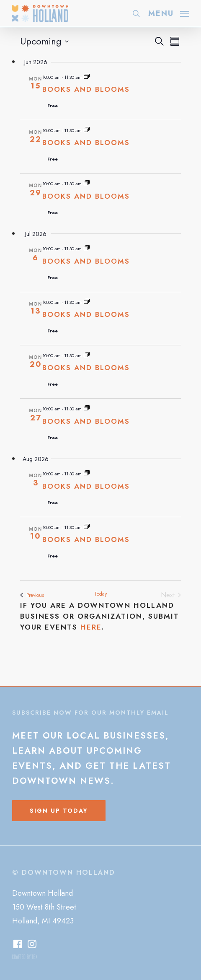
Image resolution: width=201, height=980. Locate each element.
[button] (169, 13)
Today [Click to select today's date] (100, 594)
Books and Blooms (86, 89)
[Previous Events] (32, 595)
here (91, 627)
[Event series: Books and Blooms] (87, 77)
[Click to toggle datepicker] (44, 41)
